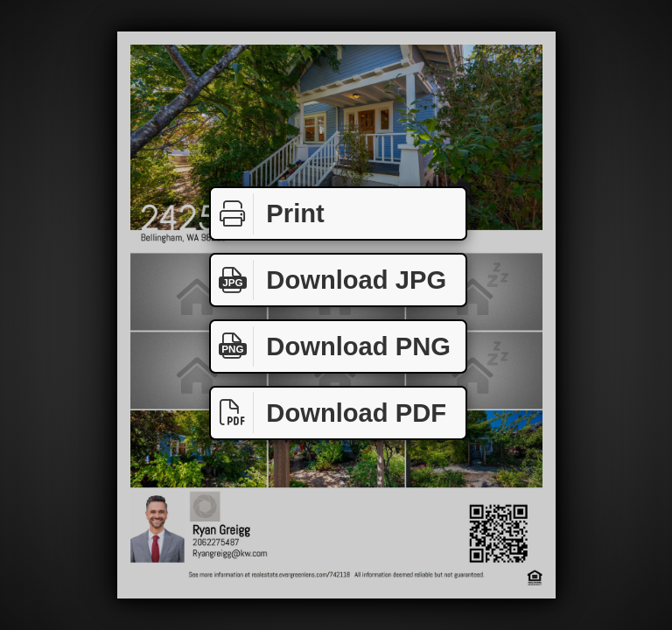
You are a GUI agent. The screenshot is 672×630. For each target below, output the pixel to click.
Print (268, 214)
